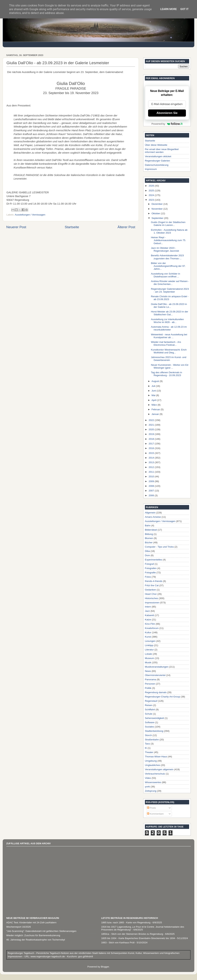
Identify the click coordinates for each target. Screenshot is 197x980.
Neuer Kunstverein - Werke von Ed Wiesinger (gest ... (170, 366)
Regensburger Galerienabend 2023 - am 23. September (170, 290)
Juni (154, 391)
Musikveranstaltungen (157, 667)
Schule (149, 714)
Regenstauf (151, 701)
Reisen (149, 705)
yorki (147, 787)
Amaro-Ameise (153, 517)
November (157, 209)
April (154, 400)
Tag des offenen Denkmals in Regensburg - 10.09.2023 (167, 374)
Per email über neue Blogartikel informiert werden (162, 151)
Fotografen (151, 568)
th (146, 748)
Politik (148, 688)
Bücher (149, 542)
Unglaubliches (152, 765)
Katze (148, 620)
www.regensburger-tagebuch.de (48, 956)
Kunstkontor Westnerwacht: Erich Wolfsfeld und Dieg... (169, 351)
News (148, 671)
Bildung (149, 534)
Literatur (149, 650)
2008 (152, 486)
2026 (152, 186)
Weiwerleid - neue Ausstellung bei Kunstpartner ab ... (169, 336)
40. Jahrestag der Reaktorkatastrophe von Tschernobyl (36, 940)
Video (148, 778)
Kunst (148, 637)
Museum (150, 658)
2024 (152, 195)
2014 (152, 458)
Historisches (152, 598)
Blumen (149, 538)
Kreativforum (152, 628)
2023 (152, 200)
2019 (152, 434)
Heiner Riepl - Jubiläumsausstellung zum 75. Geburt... (169, 240)
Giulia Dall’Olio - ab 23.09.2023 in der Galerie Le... (169, 306)
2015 (152, 453)
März (155, 405)
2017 (152, 444)
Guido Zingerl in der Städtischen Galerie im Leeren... (168, 224)
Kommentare (155, 814)
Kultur (148, 632)
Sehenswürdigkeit (154, 718)
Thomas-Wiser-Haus (156, 757)
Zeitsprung (151, 791)
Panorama (150, 679)
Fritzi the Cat (152, 585)
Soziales (149, 727)
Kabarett (149, 615)
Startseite (72, 227)
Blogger (105, 967)
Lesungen (150, 641)
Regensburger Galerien (157, 161)
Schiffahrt (150, 710)
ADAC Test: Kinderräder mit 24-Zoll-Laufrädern (31, 923)
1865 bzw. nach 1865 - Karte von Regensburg (126, 923)
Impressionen (152, 603)
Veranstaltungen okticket (158, 156)
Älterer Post (126, 227)
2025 (152, 191)
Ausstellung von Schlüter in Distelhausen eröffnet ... (166, 275)
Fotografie (150, 573)
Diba (147, 551)
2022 (152, 420)
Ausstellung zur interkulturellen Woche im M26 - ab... (167, 321)
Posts (152, 808)
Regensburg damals (156, 692)
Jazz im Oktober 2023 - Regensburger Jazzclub (165, 249)
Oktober (156, 213)
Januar (156, 414)
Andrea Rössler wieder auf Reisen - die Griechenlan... (170, 283)
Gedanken (150, 590)
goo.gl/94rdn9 (85, 956)
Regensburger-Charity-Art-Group (163, 697)
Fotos (148, 577)
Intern (148, 607)
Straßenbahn (152, 740)
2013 (152, 462)
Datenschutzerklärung (157, 165)
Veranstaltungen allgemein (159, 769)
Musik (148, 662)
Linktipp (149, 645)
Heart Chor (151, 594)
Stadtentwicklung (154, 731)
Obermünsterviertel (155, 675)
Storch (148, 735)
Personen (150, 684)
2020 (152, 429)
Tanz (147, 744)
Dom (147, 555)
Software (150, 722)
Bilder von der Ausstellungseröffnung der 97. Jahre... (168, 266)
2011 (152, 472)
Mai (154, 395)
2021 (152, 425)
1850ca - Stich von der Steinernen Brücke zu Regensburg (132, 934)
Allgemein (150, 513)
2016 (152, 448)
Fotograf (149, 564)
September (158, 218)
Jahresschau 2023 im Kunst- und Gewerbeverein (169, 359)
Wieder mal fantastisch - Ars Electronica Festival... (166, 343)
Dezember (157, 204)
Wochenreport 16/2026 (19, 927)
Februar (156, 409)
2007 (152, 491)
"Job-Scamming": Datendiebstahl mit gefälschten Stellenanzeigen (41, 931)
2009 (152, 481)
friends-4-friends (154, 581)
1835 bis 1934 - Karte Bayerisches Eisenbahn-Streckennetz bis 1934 (138, 938)
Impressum (151, 169)
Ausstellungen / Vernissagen (30, 215)
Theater (149, 752)
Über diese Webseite (156, 145)
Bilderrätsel (151, 530)
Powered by (167, 124)
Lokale (148, 654)
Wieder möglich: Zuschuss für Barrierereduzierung (33, 935)
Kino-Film (150, 624)
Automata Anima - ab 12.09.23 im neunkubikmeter (169, 328)
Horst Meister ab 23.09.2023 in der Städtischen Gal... (170, 313)
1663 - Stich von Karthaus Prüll (118, 943)
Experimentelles (153, 560)
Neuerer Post (16, 227)
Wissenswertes (153, 782)
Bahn (148, 525)
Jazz (147, 611)
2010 (152, 476)
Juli (154, 386)
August (156, 381)
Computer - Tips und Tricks (159, 547)
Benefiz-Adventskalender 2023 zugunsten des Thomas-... (167, 257)
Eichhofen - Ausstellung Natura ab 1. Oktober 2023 (169, 231)
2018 (152, 439)
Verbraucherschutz (155, 774)
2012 (152, 467)
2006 (152, 495)
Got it (184, 9)
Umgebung (151, 761)
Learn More (169, 9)
